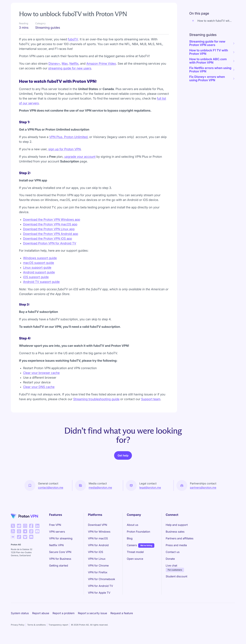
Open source (135, 559)
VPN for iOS (95, 552)
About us (133, 525)
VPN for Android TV (100, 586)
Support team (151, 399)
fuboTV (73, 39)
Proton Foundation (138, 532)
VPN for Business (60, 559)
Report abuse (41, 613)
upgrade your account (80, 157)
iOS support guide (36, 277)
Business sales (175, 532)
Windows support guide (40, 258)
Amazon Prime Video (101, 64)
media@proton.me (100, 487)
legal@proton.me (150, 487)
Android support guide (39, 272)
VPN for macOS (98, 538)
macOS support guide (39, 263)
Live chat (171, 565)
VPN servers (57, 532)
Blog (130, 538)
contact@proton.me (51, 487)
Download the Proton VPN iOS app (48, 239)
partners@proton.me (203, 487)
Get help (123, 455)
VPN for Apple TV (99, 593)
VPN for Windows (99, 532)
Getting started (58, 565)
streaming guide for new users (70, 68)
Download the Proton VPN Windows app (52, 220)
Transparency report (58, 625)
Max (65, 64)
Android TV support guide (41, 282)
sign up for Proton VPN (65, 149)
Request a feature (122, 613)
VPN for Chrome (98, 565)
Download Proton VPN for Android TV (50, 243)
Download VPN (98, 525)
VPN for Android (98, 545)
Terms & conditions (36, 625)
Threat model (135, 552)
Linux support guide (37, 268)
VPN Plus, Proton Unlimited (68, 137)
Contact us (173, 552)
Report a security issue (93, 613)
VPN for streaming (61, 538)
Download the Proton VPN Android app (51, 234)
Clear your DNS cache (39, 387)
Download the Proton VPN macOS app (50, 224)
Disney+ (54, 64)
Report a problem (64, 613)
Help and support (177, 525)
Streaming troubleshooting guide (96, 399)
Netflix (74, 64)
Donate (170, 559)
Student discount (176, 576)
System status (20, 613)
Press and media (176, 545)
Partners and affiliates (180, 538)
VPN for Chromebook (102, 579)
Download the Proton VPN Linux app (49, 229)
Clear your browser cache (41, 373)
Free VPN (55, 525)
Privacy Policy (18, 625)
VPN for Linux (97, 559)
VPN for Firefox (98, 572)
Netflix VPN (56, 545)
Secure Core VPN (60, 552)
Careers (132, 545)
